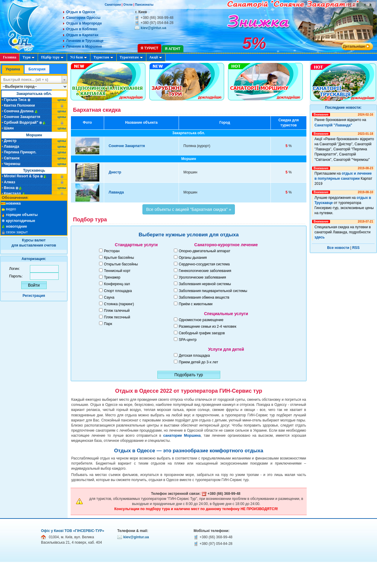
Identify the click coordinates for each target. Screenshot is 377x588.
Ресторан (112, 251)
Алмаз (10, 182)
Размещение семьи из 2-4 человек (208, 327)
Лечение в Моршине (84, 46)
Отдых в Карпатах (82, 35)
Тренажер (112, 277)
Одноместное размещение (201, 320)
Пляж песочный (117, 317)
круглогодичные (21, 221)
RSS (356, 248)
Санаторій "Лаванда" (333, 125)
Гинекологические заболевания (205, 271)
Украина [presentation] (13, 69)
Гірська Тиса (15, 100)
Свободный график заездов (202, 333)
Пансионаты (144, 5)
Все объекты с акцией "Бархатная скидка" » (189, 209)
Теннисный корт (117, 271)
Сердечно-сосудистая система (204, 264)
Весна (9, 188)
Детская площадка (194, 356)
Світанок (12, 158)
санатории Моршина (182, 436)
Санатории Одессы (83, 18)
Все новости (338, 248)
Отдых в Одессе (81, 12)
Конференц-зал (117, 284)
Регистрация (34, 296)
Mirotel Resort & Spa (22, 176)
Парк (108, 324)
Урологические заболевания (203, 277)
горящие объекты (22, 215)
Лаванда (12, 146)
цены (62, 100)
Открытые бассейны (121, 264)
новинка (13, 203)
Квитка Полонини (19, 105)
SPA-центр (188, 340)
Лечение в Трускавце (85, 41)
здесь (320, 237)
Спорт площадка (118, 291)
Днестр (10, 141)
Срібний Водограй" (21, 123)
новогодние (16, 226)
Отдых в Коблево (82, 29)
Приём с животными (196, 304)
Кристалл (12, 194)
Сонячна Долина (19, 111)
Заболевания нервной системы (205, 284)
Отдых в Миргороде (84, 23)
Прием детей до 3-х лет (199, 362)
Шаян (9, 128)
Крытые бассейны (119, 258)
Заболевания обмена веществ (204, 297)
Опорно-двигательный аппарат (205, 251)
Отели (128, 5)
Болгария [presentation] (37, 69)
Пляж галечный (117, 311)
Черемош (12, 164)
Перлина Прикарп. (20, 152)
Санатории (113, 5)
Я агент (172, 49)
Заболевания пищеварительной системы (213, 291)
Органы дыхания (193, 258)
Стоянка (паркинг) (119, 304)
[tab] (13, 70)
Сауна (109, 297)
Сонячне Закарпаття (22, 117)
